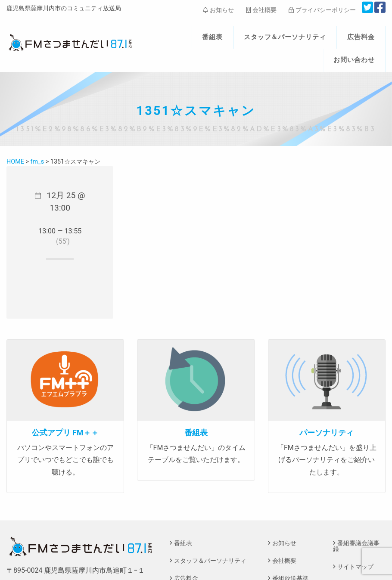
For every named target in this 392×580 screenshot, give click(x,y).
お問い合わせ (354, 60)
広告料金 (361, 37)
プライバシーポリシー (322, 10)
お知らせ (218, 10)
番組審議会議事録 (356, 546)
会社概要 (261, 10)
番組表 (212, 37)
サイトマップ (355, 567)
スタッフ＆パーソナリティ (285, 37)
